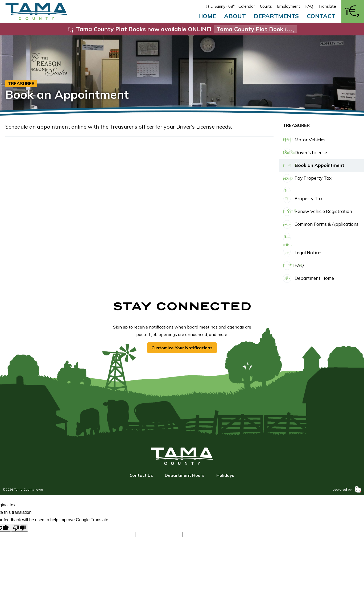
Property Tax (303, 195)
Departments (276, 16)
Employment (289, 6)
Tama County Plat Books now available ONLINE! (182, 29)
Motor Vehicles (304, 140)
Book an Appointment (314, 166)
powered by (347, 489)
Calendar (247, 6)
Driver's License (305, 153)
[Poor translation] (19, 528)
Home (207, 16)
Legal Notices (303, 245)
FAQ (309, 6)
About (235, 16)
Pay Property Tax (307, 178)
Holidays (225, 475)
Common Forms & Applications (321, 224)
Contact (321, 16)
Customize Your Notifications (182, 348)
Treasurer (21, 83)
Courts (266, 6)
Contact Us (141, 475)
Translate (327, 6)
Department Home (308, 278)
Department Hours (185, 475)
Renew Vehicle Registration (317, 212)
